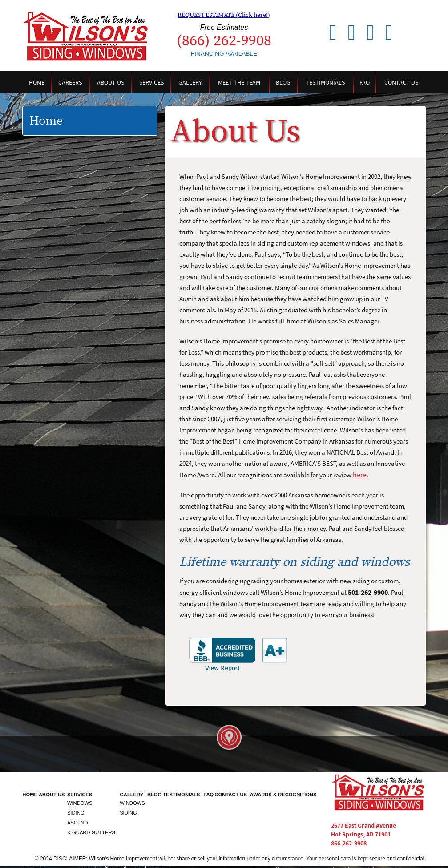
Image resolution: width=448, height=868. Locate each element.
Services (151, 82)
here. (361, 475)
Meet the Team (239, 82)
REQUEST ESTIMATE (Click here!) (224, 15)
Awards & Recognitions (283, 795)
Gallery (190, 82)
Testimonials (325, 82)
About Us (111, 82)
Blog (283, 82)
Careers (70, 82)
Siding (76, 813)
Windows (80, 803)
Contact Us (401, 82)
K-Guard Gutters (91, 832)
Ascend (78, 823)
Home (37, 82)
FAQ (365, 82)
